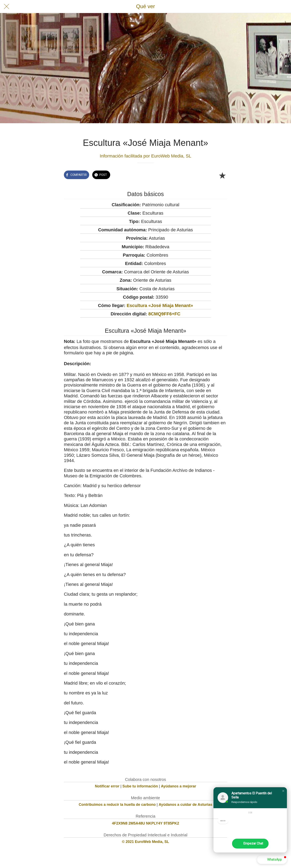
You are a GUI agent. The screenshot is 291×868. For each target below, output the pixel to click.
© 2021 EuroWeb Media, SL (146, 842)
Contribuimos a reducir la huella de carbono (117, 805)
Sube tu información (140, 786)
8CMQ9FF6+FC (164, 314)
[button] (283, 791)
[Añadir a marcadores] (222, 175)
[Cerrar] (7, 7)
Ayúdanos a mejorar (179, 786)
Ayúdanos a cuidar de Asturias (186, 805)
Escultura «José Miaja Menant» (160, 305)
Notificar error (107, 786)
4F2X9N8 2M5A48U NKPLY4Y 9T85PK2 (145, 823)
